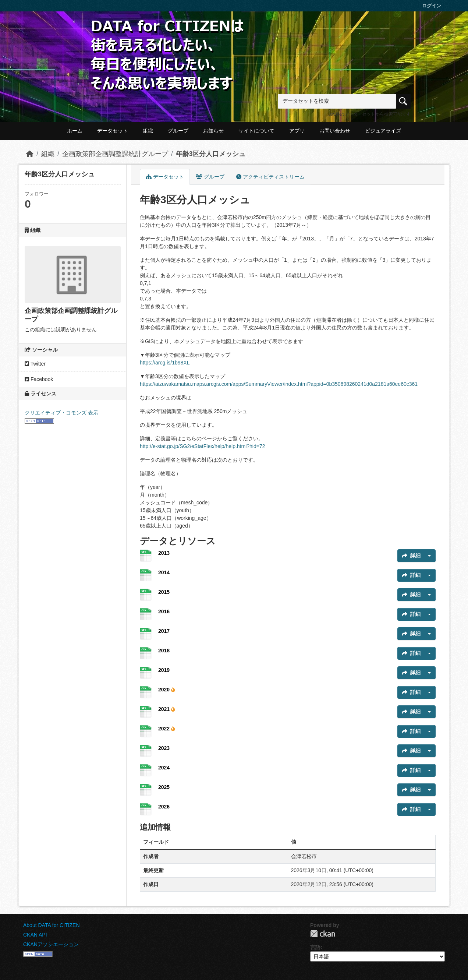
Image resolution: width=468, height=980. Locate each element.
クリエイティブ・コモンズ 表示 (61, 413)
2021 (167, 709)
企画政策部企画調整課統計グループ (115, 154)
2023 (164, 748)
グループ (178, 131)
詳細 (411, 556)
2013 (164, 553)
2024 (164, 768)
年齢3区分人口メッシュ (211, 154)
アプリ (297, 131)
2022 (167, 729)
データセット (113, 131)
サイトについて (256, 131)
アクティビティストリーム (270, 177)
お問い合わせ (335, 131)
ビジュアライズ (383, 131)
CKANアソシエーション (51, 944)
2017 (164, 631)
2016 (164, 611)
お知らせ (213, 131)
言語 (315, 947)
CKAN (323, 934)
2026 (164, 807)
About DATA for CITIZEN (52, 925)
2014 (164, 572)
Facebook (39, 379)
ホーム (75, 131)
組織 (148, 131)
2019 (164, 670)
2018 (164, 651)
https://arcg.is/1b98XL (165, 363)
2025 (164, 787)
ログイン (432, 6)
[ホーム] (30, 154)
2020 (167, 690)
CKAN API (35, 935)
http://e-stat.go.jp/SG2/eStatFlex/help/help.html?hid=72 (202, 446)
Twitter (35, 364)
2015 (164, 592)
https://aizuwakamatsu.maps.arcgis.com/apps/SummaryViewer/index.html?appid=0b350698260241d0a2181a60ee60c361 (279, 384)
